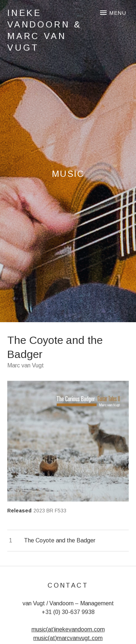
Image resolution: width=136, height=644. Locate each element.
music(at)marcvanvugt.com (68, 638)
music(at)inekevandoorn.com (68, 629)
